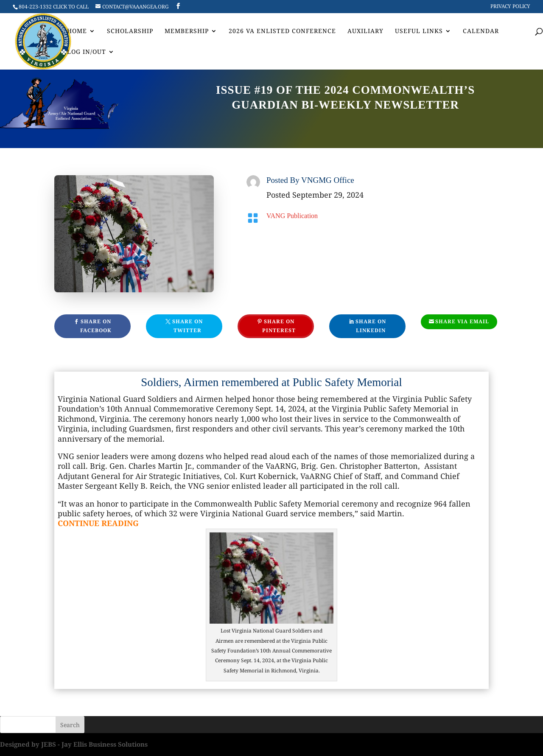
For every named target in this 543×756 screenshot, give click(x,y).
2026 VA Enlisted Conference (282, 31)
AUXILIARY (365, 31)
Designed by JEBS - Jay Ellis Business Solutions (74, 744)
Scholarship (130, 31)
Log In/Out (87, 52)
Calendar (481, 31)
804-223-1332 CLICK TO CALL (54, 7)
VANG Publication (292, 216)
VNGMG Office (328, 180)
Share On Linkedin (371, 326)
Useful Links (419, 31)
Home (77, 31)
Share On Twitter (188, 326)
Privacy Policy (510, 7)
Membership (187, 31)
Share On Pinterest (279, 326)
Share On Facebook (96, 326)
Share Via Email (462, 321)
